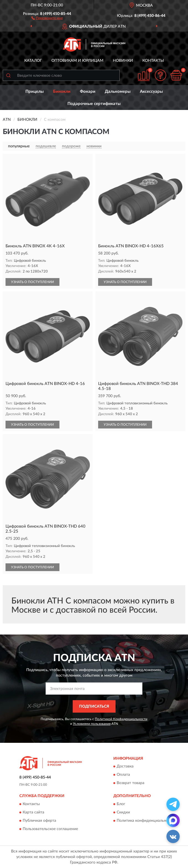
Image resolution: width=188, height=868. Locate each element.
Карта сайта (33, 812)
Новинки (123, 61)
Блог (121, 804)
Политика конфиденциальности (146, 821)
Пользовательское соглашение (50, 829)
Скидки (123, 812)
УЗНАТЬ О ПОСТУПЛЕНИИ (32, 282)
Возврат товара (130, 783)
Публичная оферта (39, 821)
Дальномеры (118, 92)
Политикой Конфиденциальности (121, 719)
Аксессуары (151, 92)
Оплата (123, 775)
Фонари (88, 92)
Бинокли (62, 92)
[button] (47, 18)
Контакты (153, 61)
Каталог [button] (33, 61)
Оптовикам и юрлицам (77, 61)
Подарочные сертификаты (94, 104)
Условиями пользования (92, 724)
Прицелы (35, 92)
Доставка (125, 767)
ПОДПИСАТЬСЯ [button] (94, 707)
